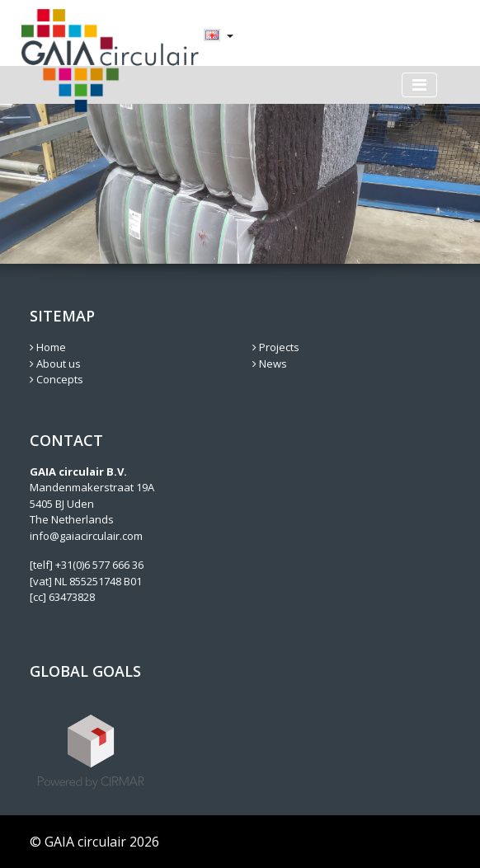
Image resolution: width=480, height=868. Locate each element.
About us (55, 364)
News (270, 364)
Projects (276, 347)
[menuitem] (212, 36)
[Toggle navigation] (419, 85)
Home (48, 347)
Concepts (56, 379)
